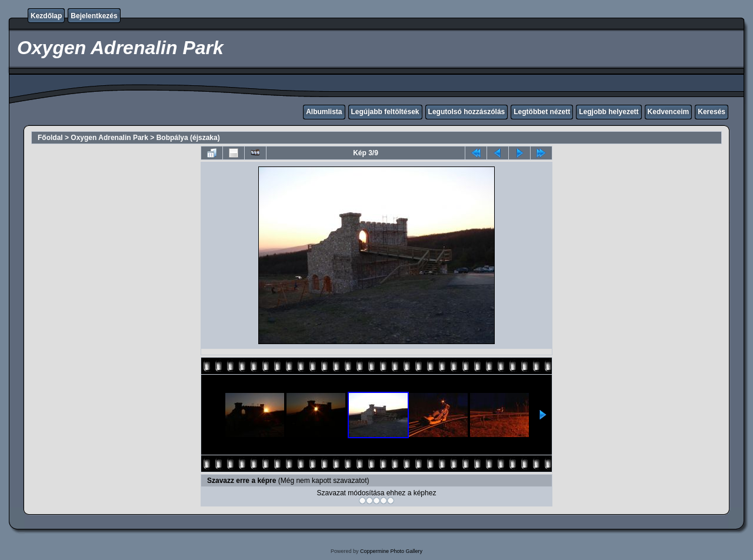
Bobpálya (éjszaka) (188, 138)
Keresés (712, 112)
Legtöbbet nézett (542, 112)
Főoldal (50, 138)
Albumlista (324, 112)
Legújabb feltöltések (385, 112)
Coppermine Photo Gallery (391, 551)
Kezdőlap (46, 16)
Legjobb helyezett (609, 112)
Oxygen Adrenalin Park (109, 138)
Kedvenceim (669, 112)
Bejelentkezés (94, 16)
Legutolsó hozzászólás (467, 112)
